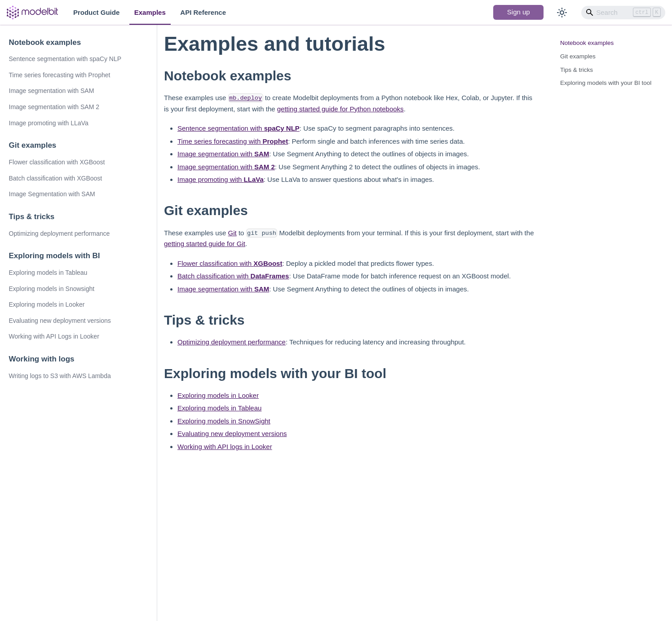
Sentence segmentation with (239, 128)
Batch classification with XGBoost (56, 178)
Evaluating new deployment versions (60, 321)
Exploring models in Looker (47, 304)
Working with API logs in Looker (225, 447)
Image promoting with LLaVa (49, 123)
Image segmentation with (223, 154)
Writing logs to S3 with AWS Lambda (60, 376)
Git (232, 233)
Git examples (33, 145)
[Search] (623, 13)
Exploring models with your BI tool (606, 83)
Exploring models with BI (55, 256)
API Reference (203, 12)
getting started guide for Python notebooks (340, 109)
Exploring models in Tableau (48, 273)
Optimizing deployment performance (60, 233)
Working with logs (42, 359)
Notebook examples (45, 42)
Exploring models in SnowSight (224, 421)
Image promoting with (221, 179)
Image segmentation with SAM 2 (54, 107)
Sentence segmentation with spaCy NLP (65, 59)
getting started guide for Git (205, 244)
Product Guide (96, 12)
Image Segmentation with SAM (52, 194)
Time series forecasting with (233, 141)
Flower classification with (230, 263)
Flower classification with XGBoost (57, 162)
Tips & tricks (32, 217)
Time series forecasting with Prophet (60, 75)
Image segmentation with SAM (52, 91)
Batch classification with (233, 276)
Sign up (519, 12)
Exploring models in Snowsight (52, 289)
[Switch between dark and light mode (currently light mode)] (562, 13)
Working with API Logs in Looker (54, 336)
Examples (150, 12)
